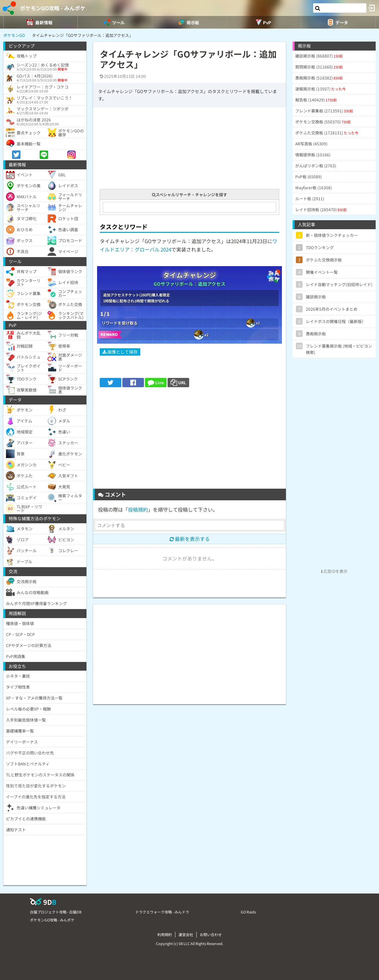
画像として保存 (120, 352)
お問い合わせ (211, 934)
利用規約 (165, 934)
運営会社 (186, 934)
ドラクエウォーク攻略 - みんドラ (162, 912)
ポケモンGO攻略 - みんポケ (53, 8)
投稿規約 (138, 509)
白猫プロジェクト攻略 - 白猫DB (56, 912)
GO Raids (248, 912)
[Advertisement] (189, 440)
